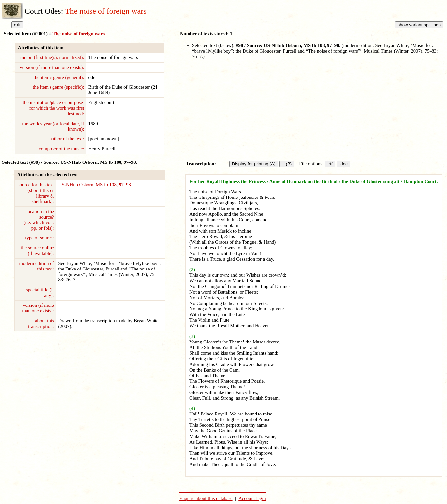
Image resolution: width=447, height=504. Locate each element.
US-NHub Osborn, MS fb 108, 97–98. (95, 185)
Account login (252, 498)
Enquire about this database (206, 498)
